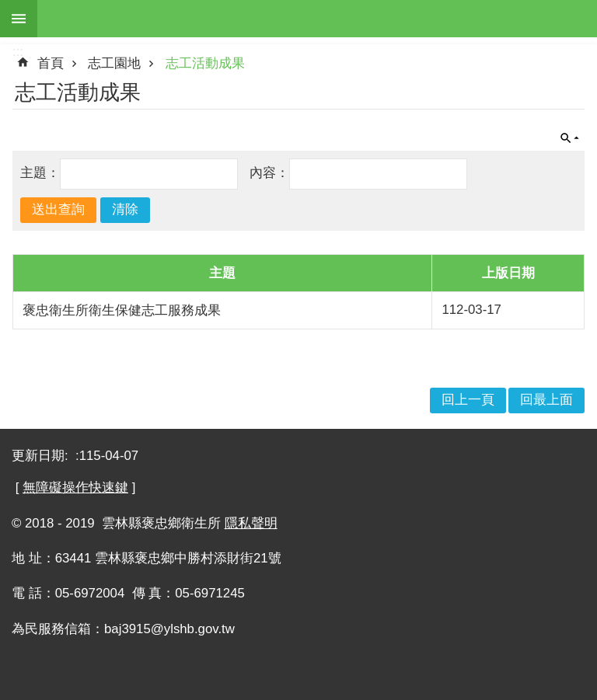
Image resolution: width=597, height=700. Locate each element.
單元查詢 (570, 138)
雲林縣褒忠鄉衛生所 (317, 19)
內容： (269, 173)
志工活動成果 (205, 63)
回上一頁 (468, 400)
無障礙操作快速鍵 (75, 488)
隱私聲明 (251, 523)
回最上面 (546, 400)
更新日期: (42, 456)
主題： (40, 173)
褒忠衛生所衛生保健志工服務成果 (122, 310)
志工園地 (114, 63)
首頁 (51, 63)
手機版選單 (19, 19)
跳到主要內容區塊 (8, 8)
